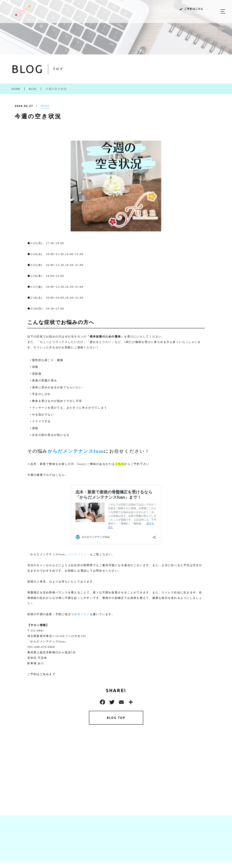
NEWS (45, 108)
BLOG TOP (116, 718)
